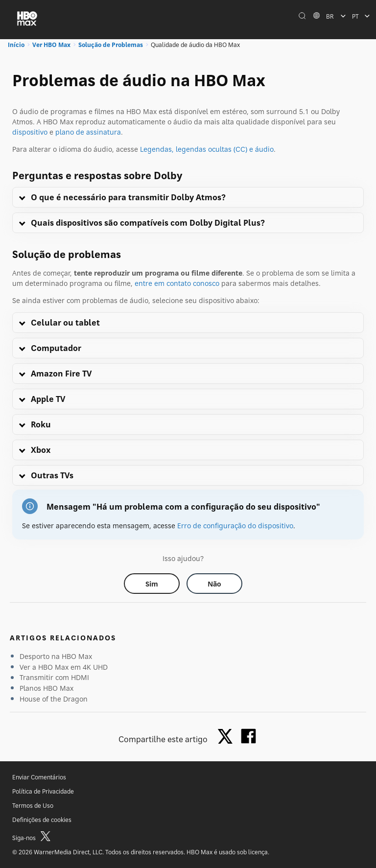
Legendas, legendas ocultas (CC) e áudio (207, 149)
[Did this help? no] (214, 584)
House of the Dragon (54, 699)
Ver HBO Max (51, 45)
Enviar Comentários (39, 777)
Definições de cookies (42, 820)
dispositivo (30, 132)
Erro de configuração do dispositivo (235, 526)
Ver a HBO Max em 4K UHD (64, 667)
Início (16, 45)
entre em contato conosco (177, 283)
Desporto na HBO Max (56, 656)
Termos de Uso (33, 806)
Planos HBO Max (47, 688)
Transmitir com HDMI (54, 677)
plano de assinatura (88, 132)
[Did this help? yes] (152, 584)
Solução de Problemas (111, 45)
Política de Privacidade (43, 791)
